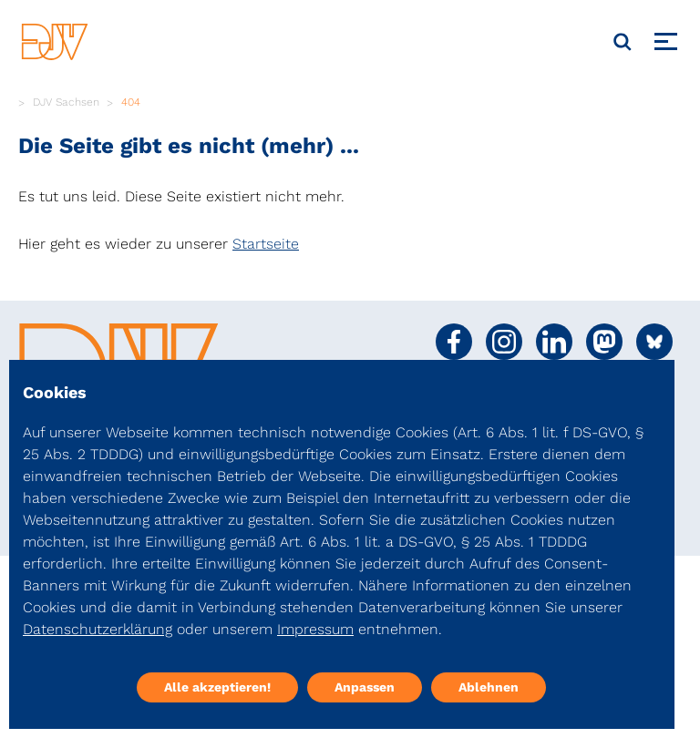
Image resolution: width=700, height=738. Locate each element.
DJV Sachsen (66, 102)
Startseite (266, 244)
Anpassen (365, 687)
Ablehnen (489, 687)
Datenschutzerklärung (98, 629)
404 (131, 102)
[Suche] (623, 42)
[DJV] (55, 41)
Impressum (315, 629)
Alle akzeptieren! (217, 687)
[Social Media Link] (454, 342)
